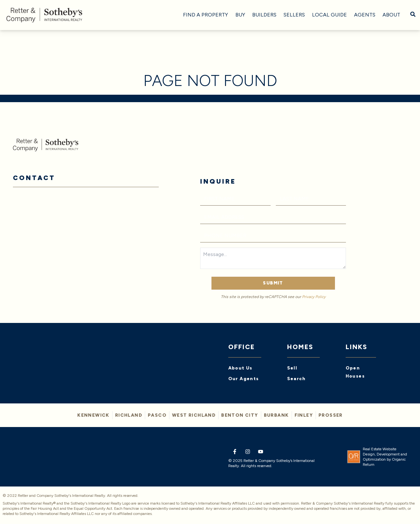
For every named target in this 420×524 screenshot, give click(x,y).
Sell (292, 368)
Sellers (294, 15)
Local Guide (329, 15)
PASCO (157, 415)
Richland (129, 415)
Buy (240, 15)
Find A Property (205, 15)
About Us (240, 368)
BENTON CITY (240, 415)
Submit (273, 283)
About (391, 15)
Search (296, 379)
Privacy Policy (314, 297)
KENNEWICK (93, 415)
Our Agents (244, 379)
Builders (264, 15)
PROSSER (331, 415)
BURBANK (276, 415)
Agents (365, 15)
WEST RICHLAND (194, 415)
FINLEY (304, 415)
